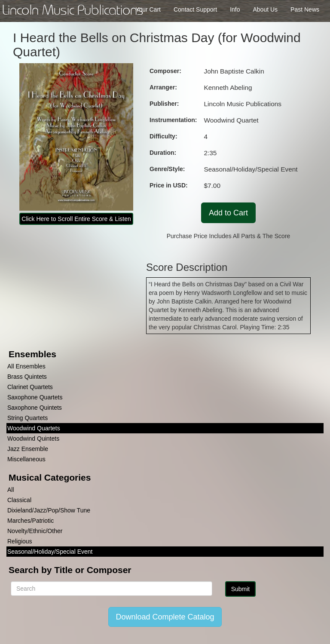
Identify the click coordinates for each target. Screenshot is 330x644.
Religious (20, 541)
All (11, 490)
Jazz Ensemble (28, 449)
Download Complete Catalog (165, 617)
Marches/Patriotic (31, 521)
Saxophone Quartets (35, 397)
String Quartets (27, 418)
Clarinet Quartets (30, 387)
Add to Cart (228, 213)
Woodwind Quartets (34, 428)
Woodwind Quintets (33, 439)
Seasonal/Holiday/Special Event (50, 552)
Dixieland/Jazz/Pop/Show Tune (49, 510)
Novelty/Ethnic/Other (35, 531)
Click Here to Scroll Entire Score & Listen (76, 219)
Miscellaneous (26, 459)
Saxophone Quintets (35, 408)
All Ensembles (26, 366)
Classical (19, 500)
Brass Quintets (27, 377)
